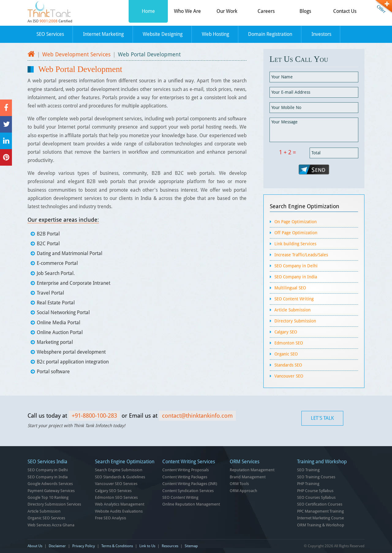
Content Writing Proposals (186, 470)
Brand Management (248, 477)
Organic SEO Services (46, 518)
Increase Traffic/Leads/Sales (301, 255)
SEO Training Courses (316, 477)
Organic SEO (286, 354)
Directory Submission (295, 321)
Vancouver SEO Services (116, 484)
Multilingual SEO (290, 288)
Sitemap (191, 546)
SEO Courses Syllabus (316, 497)
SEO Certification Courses (320, 504)
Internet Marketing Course (320, 518)
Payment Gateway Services (51, 491)
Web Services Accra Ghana (51, 525)
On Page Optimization (296, 222)
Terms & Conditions (117, 546)
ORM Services (245, 462)
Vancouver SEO (289, 376)
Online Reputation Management (191, 504)
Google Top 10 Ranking (48, 497)
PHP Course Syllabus (315, 491)
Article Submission (292, 310)
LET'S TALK (322, 418)
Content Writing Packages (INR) (190, 484)
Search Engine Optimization (305, 206)
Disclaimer (57, 546)
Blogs (305, 11)
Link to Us (147, 546)
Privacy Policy (84, 546)
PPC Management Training (320, 511)
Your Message (314, 130)
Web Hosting (215, 34)
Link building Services (295, 244)
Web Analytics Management (120, 504)
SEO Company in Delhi (296, 266)
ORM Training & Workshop (321, 525)
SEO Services (50, 34)
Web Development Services (76, 54)
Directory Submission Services (54, 504)
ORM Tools (239, 484)
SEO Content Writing (294, 299)
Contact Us (345, 11)
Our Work (227, 11)
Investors (321, 34)
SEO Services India (47, 462)
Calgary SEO (286, 332)
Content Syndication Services (188, 491)
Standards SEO (288, 365)
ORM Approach (243, 491)
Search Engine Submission (119, 470)
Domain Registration (270, 34)
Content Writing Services (189, 462)
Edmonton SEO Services (116, 497)
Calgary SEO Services (113, 491)
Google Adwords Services (50, 484)
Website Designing (163, 34)
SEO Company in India (296, 277)
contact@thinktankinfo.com (197, 416)
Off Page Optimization (296, 233)
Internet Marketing (103, 34)
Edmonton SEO (289, 343)
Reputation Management (252, 470)
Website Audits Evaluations (119, 511)
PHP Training (308, 484)
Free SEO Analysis (111, 518)
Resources (170, 546)
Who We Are (187, 11)
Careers (266, 11)
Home (148, 11)
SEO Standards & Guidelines (120, 477)
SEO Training (308, 470)
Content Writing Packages (185, 477)
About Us (35, 546)
